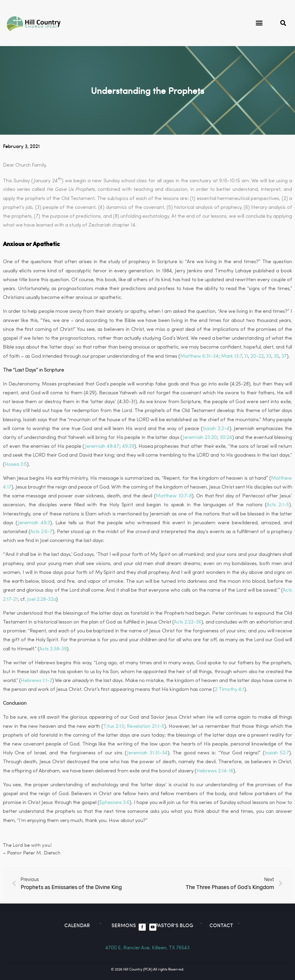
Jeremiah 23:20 (200, 438)
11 (246, 356)
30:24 (226, 438)
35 (276, 356)
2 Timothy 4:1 (230, 690)
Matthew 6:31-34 (199, 356)
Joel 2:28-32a (42, 599)
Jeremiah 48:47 (102, 446)
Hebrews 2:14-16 (215, 771)
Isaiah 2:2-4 (216, 429)
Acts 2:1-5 (278, 505)
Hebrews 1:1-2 (37, 681)
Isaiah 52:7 (277, 753)
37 (284, 356)
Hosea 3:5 (16, 464)
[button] (259, 23)
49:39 (128, 446)
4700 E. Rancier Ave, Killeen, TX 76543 (147, 948)
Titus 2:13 (114, 726)
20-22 (257, 356)
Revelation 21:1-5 (146, 726)
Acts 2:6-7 (41, 532)
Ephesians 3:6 (114, 803)
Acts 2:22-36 (187, 622)
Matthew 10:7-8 (174, 496)
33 (269, 356)
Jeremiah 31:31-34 (147, 753)
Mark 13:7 (232, 356)
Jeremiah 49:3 (34, 523)
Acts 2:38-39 (53, 649)
